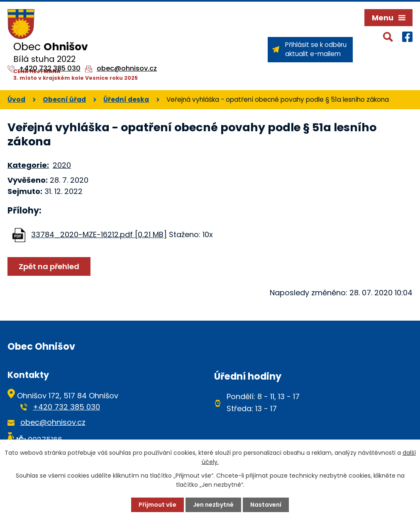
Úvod (16, 99)
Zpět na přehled (49, 266)
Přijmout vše (157, 505)
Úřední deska (126, 99)
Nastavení (266, 505)
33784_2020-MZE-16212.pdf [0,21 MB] (99, 234)
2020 (62, 165)
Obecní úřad (64, 99)
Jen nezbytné (213, 505)
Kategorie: (28, 165)
